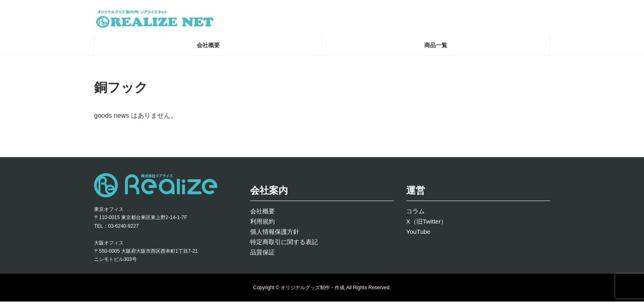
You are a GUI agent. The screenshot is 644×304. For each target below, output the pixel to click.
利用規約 (262, 224)
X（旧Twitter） (427, 224)
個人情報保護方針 (275, 234)
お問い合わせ (116, 167)
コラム (415, 214)
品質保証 (262, 255)
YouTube (418, 234)
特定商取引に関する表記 (284, 244)
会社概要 (262, 214)
